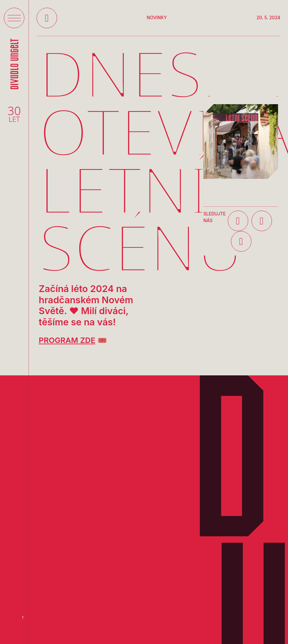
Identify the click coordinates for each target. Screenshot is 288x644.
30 (14, 114)
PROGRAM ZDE (67, 340)
